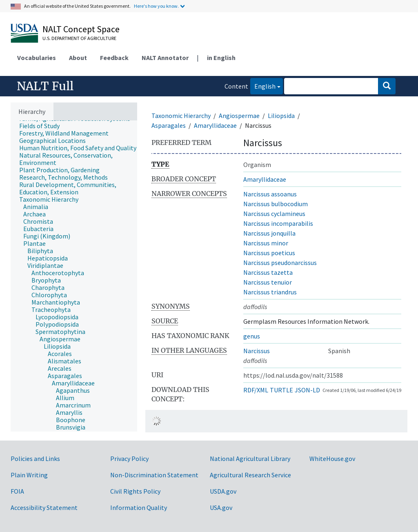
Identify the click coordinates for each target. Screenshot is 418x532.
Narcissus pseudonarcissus (280, 263)
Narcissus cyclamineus (274, 214)
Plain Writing (29, 475)
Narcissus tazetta (268, 272)
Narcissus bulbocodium (276, 204)
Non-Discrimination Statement (154, 475)
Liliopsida (281, 116)
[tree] (74, 276)
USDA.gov (223, 491)
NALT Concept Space (81, 29)
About (78, 58)
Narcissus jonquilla (269, 233)
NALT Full (45, 86)
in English (221, 58)
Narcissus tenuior (268, 282)
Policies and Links (35, 459)
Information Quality (139, 508)
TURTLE (281, 390)
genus (252, 336)
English (263, 86)
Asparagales (169, 125)
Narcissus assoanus (270, 194)
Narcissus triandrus (270, 292)
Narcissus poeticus (269, 253)
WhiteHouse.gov (332, 459)
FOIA (17, 491)
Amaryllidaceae (215, 125)
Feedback (114, 58)
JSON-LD (307, 390)
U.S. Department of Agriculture (79, 38)
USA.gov (221, 508)
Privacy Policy (129, 459)
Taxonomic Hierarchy (181, 116)
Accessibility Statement (44, 508)
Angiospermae (239, 116)
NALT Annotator (165, 58)
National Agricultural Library (250, 459)
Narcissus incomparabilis (278, 223)
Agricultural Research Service (250, 475)
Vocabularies (37, 58)
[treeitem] (43, 126)
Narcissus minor (266, 243)
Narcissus (257, 351)
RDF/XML (256, 390)
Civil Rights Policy (135, 491)
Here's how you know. (156, 6)
